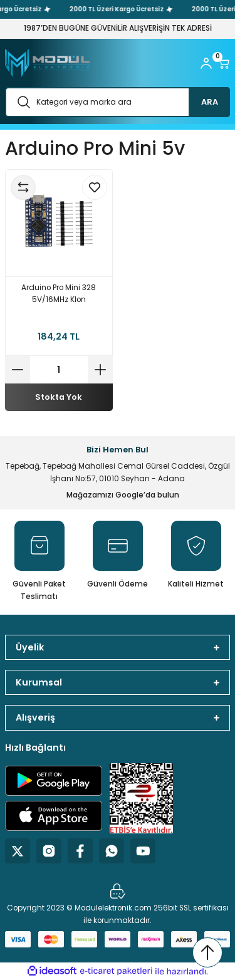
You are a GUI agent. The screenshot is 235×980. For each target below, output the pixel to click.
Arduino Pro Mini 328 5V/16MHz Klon (59, 294)
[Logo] (47, 63)
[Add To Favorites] (95, 187)
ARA (210, 102)
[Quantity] (59, 370)
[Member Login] (206, 63)
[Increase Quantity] (100, 370)
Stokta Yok (59, 397)
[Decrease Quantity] (18, 370)
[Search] (118, 102)
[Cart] (224, 63)
